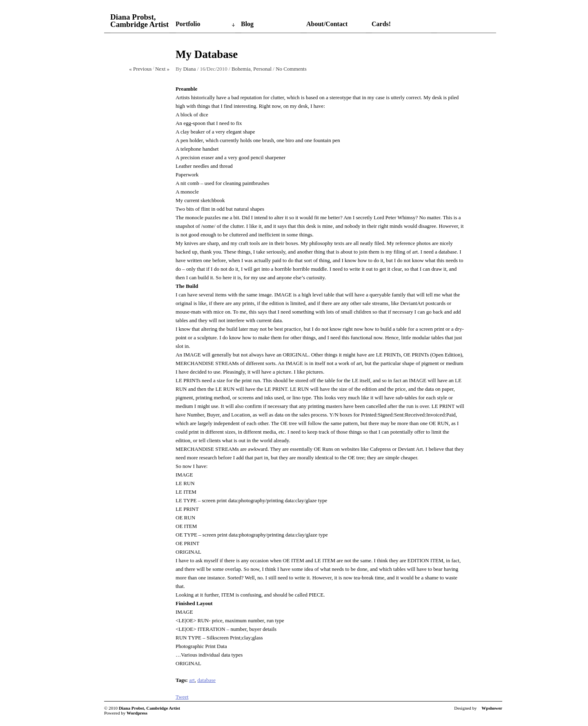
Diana (189, 69)
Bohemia (241, 69)
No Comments (291, 69)
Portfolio (188, 24)
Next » (162, 69)
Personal (262, 69)
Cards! (381, 24)
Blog (247, 24)
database (206, 680)
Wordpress (137, 713)
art (192, 680)
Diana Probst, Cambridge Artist (139, 21)
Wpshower (492, 708)
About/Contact (327, 24)
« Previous (140, 69)
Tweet (182, 697)
